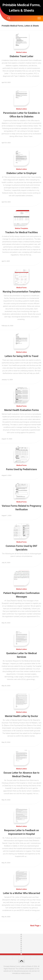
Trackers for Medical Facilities (21, 232)
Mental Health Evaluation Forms (21, 410)
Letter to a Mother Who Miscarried (21, 893)
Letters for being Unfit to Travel (22, 356)
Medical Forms (21, 288)
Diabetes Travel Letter (21, 56)
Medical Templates (21, 228)
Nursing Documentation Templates (22, 292)
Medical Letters (21, 52)
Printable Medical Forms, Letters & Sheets (21, 8)
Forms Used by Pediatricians (21, 469)
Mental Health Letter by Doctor (21, 716)
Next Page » (36, 926)
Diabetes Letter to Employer (21, 173)
